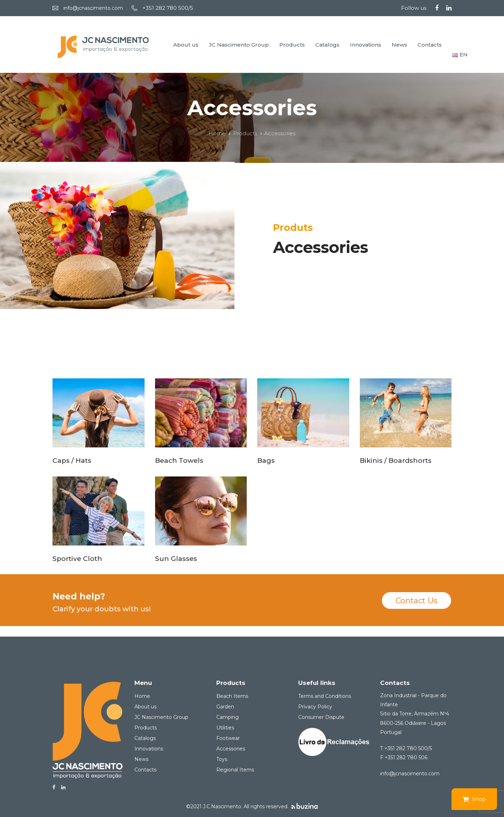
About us (145, 707)
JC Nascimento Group (161, 717)
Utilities (225, 728)
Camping (227, 717)
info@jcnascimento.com (93, 8)
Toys (222, 759)
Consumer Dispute (321, 717)
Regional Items (235, 770)
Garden (225, 707)
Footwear (228, 738)
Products (146, 728)
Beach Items (232, 696)
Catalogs (145, 738)
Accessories (231, 749)
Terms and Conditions (325, 696)
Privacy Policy (315, 707)
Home (142, 696)
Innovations (149, 749)
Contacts (145, 770)
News (141, 759)
